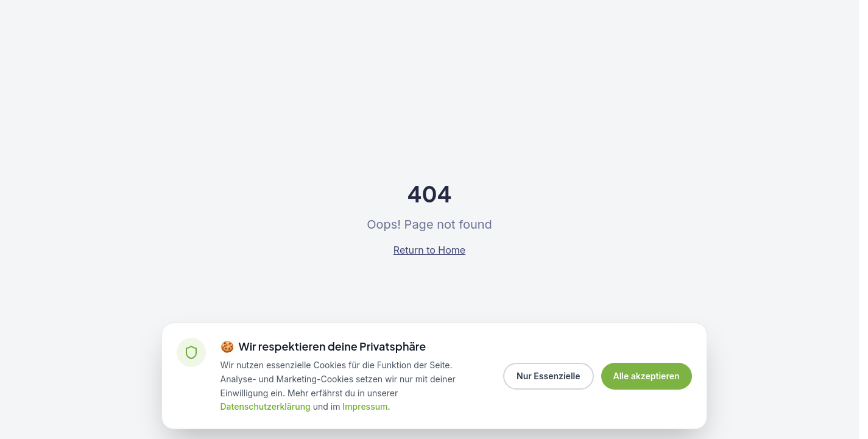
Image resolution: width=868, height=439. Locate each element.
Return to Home (429, 250)
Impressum (365, 406)
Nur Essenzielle (548, 376)
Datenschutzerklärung (266, 406)
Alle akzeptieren (647, 376)
